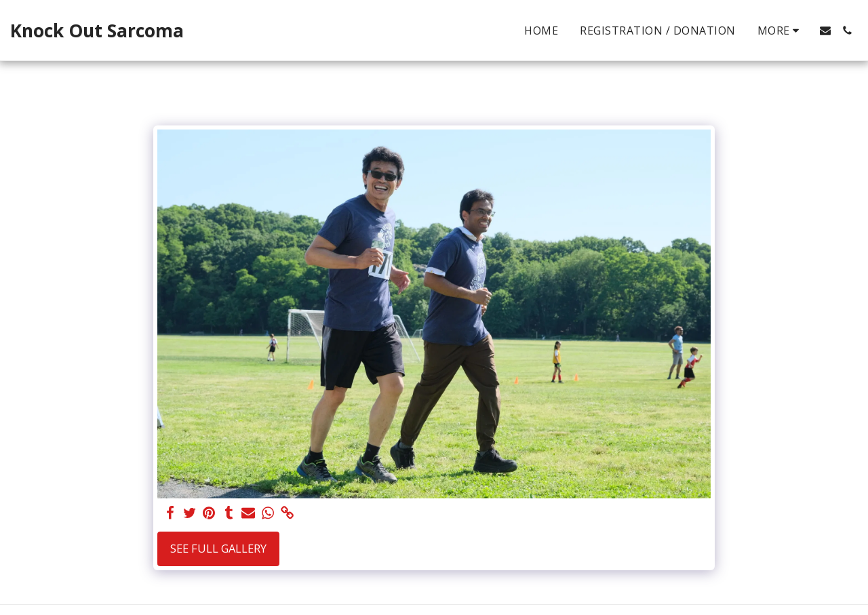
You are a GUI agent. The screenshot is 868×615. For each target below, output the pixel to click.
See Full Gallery (218, 548)
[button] (825, 31)
